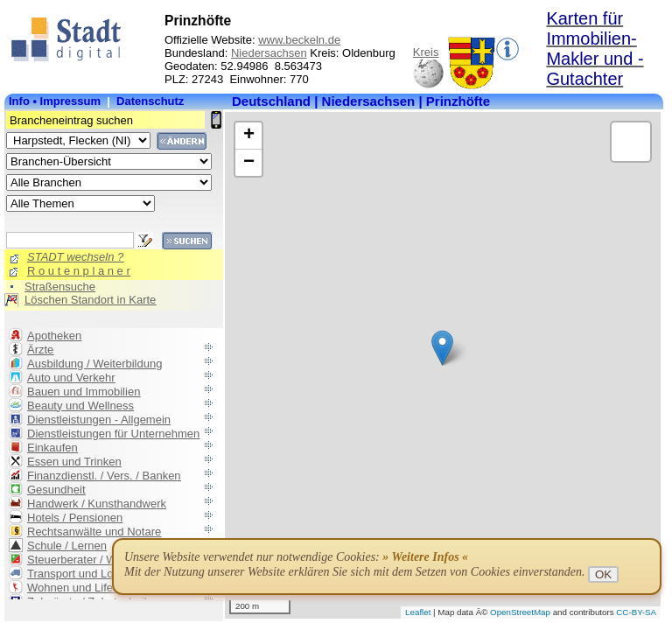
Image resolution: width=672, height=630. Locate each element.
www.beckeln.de (299, 40)
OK (603, 574)
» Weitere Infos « (425, 557)
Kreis (426, 52)
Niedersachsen (269, 53)
